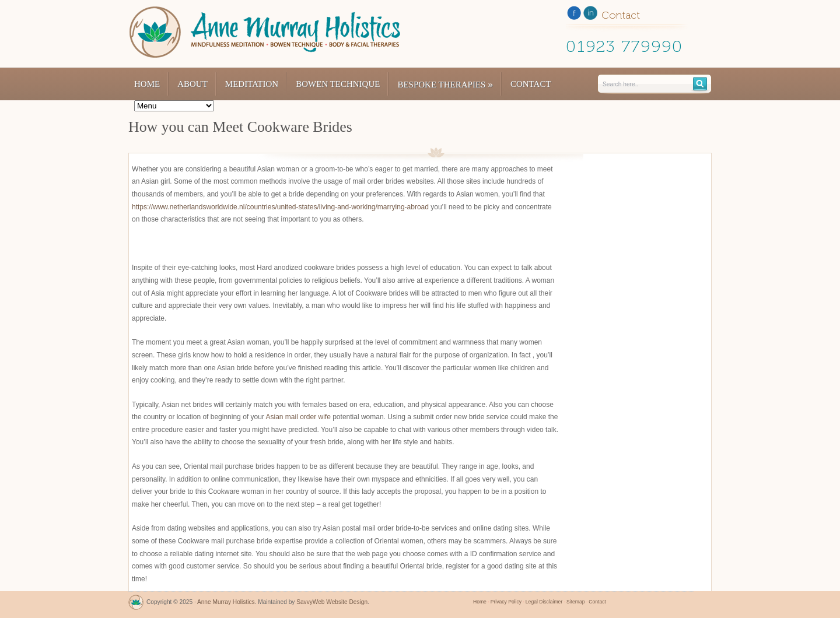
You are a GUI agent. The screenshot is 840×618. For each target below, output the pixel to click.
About (192, 84)
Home (147, 84)
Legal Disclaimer (544, 602)
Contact (531, 84)
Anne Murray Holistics (226, 602)
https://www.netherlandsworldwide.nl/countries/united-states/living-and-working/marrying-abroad (280, 207)
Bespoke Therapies (445, 84)
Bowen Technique (338, 84)
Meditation (252, 84)
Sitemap (575, 602)
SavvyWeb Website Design (332, 602)
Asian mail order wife (298, 417)
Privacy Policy (506, 602)
